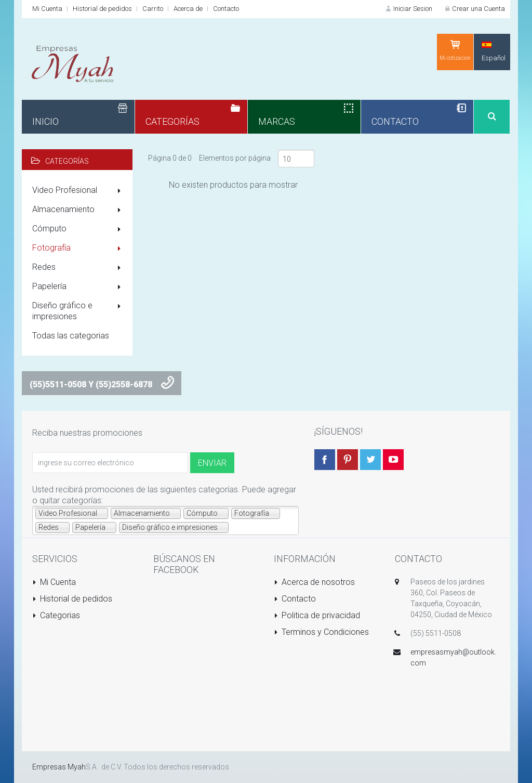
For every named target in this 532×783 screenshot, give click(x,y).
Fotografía (78, 249)
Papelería (78, 287)
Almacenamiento (78, 210)
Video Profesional (78, 191)
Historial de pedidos (102, 9)
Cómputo (78, 229)
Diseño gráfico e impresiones (78, 311)
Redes (78, 268)
